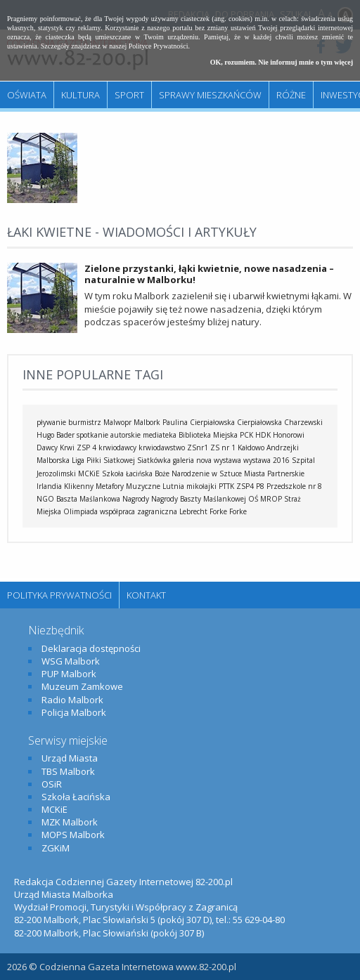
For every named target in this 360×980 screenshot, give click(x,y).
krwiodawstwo (162, 447)
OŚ (253, 499)
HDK (263, 435)
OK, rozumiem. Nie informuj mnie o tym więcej (282, 62)
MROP (271, 499)
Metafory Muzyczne (128, 486)
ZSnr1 (198, 447)
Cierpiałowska (259, 422)
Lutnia (173, 486)
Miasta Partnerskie (274, 473)
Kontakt (146, 595)
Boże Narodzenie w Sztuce (198, 473)
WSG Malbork (71, 661)
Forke (238, 511)
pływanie (51, 422)
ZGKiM (56, 848)
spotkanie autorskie (109, 435)
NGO (45, 499)
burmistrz (85, 422)
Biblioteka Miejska (208, 435)
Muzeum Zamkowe (82, 686)
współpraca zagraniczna (139, 511)
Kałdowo (251, 447)
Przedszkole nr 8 (294, 486)
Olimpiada (81, 511)
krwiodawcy (117, 447)
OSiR (52, 784)
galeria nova (192, 460)
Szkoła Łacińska (127, 473)
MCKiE (89, 473)
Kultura (81, 95)
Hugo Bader (56, 435)
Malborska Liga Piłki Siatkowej (86, 460)
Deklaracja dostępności (91, 648)
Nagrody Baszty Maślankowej (199, 499)
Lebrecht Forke (203, 511)
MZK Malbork (70, 822)
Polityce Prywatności (159, 46)
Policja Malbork (74, 712)
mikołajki (201, 486)
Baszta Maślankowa (88, 499)
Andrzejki (283, 447)
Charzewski (303, 422)
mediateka (160, 435)
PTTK (226, 486)
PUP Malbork (69, 674)
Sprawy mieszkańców (210, 95)
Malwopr (117, 422)
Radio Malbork (72, 700)
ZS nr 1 (223, 447)
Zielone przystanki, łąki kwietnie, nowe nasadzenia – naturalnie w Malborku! (209, 274)
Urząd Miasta (70, 758)
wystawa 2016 (266, 460)
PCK (246, 435)
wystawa (227, 460)
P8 (260, 486)
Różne (291, 95)
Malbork (147, 422)
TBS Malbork (68, 771)
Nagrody (136, 499)
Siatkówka (154, 460)
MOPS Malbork (73, 835)
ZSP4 (245, 486)
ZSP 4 (86, 447)
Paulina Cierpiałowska (199, 422)
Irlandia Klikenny (65, 486)
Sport (129, 95)
